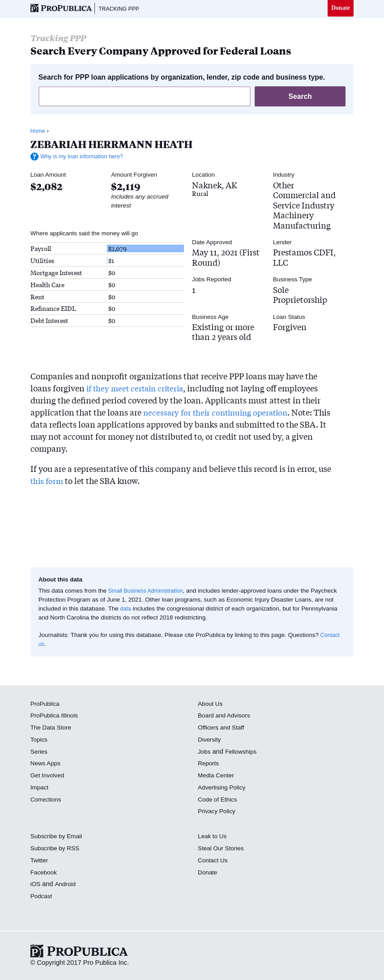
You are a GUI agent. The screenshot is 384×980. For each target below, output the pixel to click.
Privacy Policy (218, 812)
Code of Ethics (219, 800)
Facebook (45, 873)
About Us (211, 704)
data (126, 610)
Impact (40, 789)
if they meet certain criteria (138, 389)
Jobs (205, 752)
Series (40, 752)
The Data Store (53, 729)
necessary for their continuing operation (219, 413)
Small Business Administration (149, 592)
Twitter (40, 861)
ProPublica (46, 704)
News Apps (47, 764)
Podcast (42, 897)
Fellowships (243, 752)
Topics (40, 741)
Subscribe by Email (58, 837)
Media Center (218, 776)
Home (38, 132)
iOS (36, 885)
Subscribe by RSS (57, 849)
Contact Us (214, 861)
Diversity (210, 741)
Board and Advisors (226, 717)
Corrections (47, 800)
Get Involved (49, 776)
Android (67, 885)
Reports (209, 764)
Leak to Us (213, 837)
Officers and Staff (223, 729)
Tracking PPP (122, 9)
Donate (340, 8)
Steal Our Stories (223, 849)
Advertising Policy (224, 789)
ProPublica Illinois (56, 717)
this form (48, 482)
